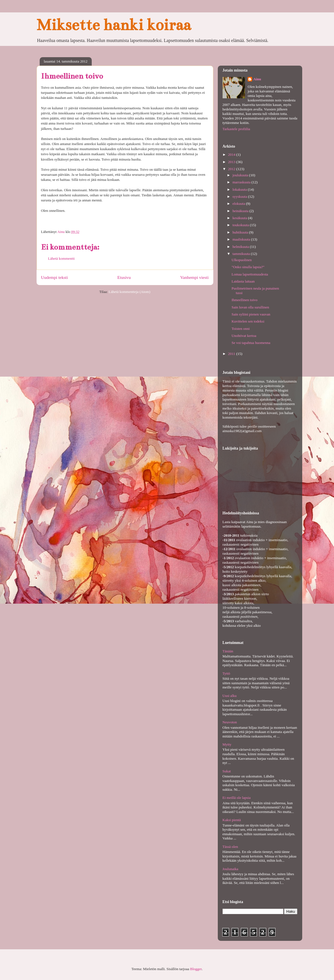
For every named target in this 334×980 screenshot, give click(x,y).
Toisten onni (241, 329)
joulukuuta (241, 175)
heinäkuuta (241, 211)
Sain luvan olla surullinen (250, 307)
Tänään (228, 651)
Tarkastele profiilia (236, 129)
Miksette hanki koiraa (114, 25)
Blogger (196, 969)
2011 (232, 354)
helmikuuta (241, 247)
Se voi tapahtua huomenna (251, 343)
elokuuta (239, 204)
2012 (232, 169)
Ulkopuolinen (242, 260)
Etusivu (124, 277)
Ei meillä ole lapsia (237, 798)
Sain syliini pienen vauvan (251, 314)
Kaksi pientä (232, 820)
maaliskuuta (242, 239)
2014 (232, 155)
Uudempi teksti (55, 277)
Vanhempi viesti (195, 277)
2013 (232, 162)
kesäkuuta (240, 218)
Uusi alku (230, 696)
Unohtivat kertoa (244, 336)
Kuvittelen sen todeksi (248, 321)
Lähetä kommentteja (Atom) (129, 292)
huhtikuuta (241, 232)
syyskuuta (240, 196)
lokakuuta (240, 189)
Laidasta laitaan (243, 281)
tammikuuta (242, 254)
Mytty (227, 744)
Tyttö (226, 673)
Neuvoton (230, 722)
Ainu (257, 79)
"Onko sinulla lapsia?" (248, 267)
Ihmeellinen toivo (245, 300)
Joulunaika (230, 869)
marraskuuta (242, 182)
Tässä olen (230, 847)
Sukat (227, 771)
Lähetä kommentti (61, 258)
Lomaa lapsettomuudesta (250, 274)
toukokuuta (241, 225)
